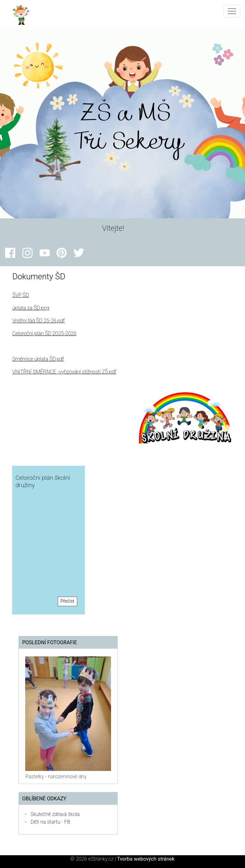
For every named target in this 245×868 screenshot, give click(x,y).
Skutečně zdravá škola (55, 814)
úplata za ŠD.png (31, 308)
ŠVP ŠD (21, 295)
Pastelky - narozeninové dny (56, 777)
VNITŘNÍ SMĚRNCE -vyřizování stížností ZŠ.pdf (64, 372)
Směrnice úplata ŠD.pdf (38, 359)
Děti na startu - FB (50, 822)
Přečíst (68, 601)
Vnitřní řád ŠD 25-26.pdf (38, 321)
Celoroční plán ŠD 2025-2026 (44, 333)
